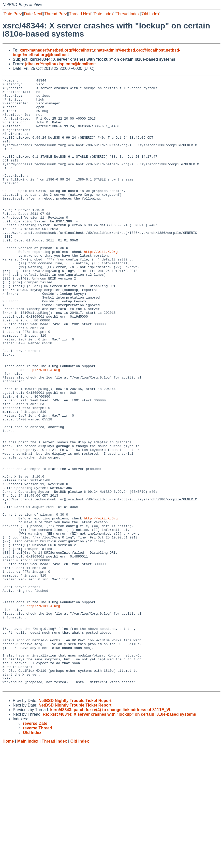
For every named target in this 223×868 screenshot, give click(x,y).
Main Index (28, 863)
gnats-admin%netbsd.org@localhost (129, 50)
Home (8, 863)
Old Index (151, 14)
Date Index (103, 14)
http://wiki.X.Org (101, 287)
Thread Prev (56, 14)
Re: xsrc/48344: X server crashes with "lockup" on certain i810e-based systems (119, 836)
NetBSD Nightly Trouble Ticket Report (75, 822)
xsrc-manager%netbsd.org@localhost (56, 50)
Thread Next (80, 14)
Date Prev (13, 14)
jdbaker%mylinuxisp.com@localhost (61, 64)
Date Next (33, 14)
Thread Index (128, 14)
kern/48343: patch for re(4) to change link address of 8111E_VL (111, 832)
